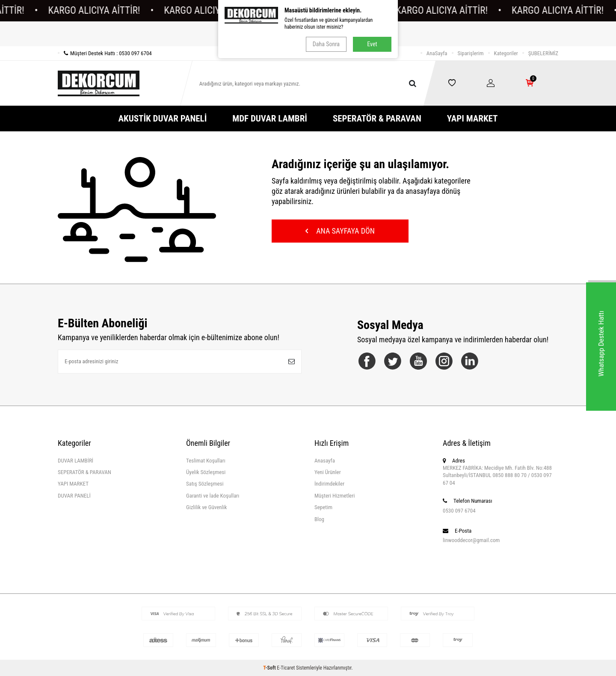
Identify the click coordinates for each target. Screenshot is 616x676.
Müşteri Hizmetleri (335, 496)
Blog (319, 519)
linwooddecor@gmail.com (471, 540)
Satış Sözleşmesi (205, 484)
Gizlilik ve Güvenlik (206, 507)
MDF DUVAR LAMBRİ (270, 119)
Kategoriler (506, 53)
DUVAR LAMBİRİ (76, 461)
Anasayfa (325, 461)
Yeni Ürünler (328, 472)
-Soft (270, 668)
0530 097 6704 (459, 511)
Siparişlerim (471, 53)
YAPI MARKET (472, 119)
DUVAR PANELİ (74, 496)
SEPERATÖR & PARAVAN (377, 119)
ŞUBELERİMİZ (543, 53)
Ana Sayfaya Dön (340, 231)
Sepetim (323, 507)
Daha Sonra (326, 44)
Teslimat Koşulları (206, 461)
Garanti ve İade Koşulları (213, 496)
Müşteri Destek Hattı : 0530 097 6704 (105, 53)
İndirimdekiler (329, 484)
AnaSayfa (437, 53)
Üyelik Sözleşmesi (206, 472)
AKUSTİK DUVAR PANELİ (163, 119)
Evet (372, 44)
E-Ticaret (286, 668)
